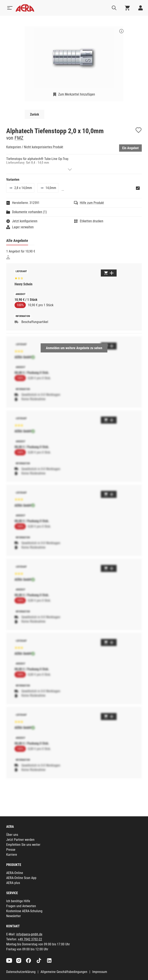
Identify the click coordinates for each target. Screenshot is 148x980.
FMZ (19, 138)
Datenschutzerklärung (21, 972)
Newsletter (14, 916)
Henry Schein (23, 284)
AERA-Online (15, 873)
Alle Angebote (17, 241)
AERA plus (13, 883)
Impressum (100, 972)
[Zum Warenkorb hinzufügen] (109, 273)
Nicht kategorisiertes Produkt (44, 147)
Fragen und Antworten (21, 906)
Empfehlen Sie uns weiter (23, 845)
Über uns (12, 835)
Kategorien (14, 147)
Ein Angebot (130, 148)
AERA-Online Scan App (21, 878)
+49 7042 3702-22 (30, 939)
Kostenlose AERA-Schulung (24, 911)
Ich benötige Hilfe (18, 901)
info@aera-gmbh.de (29, 934)
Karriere (12, 855)
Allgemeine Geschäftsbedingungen (64, 972)
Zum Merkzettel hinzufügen (77, 94)
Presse (11, 850)
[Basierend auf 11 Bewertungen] (19, 278)
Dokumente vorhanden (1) (29, 212)
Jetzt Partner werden (20, 840)
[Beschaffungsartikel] (16, 322)
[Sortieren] (8, 257)
